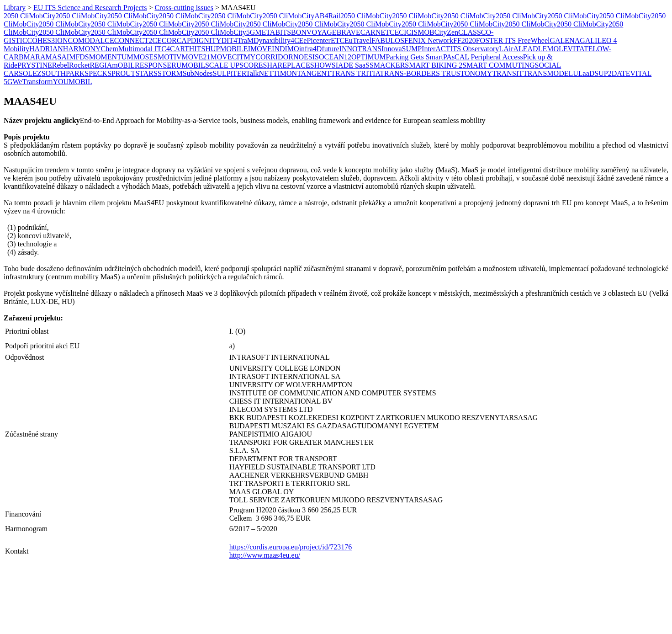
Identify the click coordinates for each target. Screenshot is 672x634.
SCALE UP (222, 65)
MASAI (58, 57)
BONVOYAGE (314, 32)
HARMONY (82, 49)
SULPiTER (230, 73)
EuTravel (358, 40)
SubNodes (198, 73)
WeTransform (33, 82)
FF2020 (465, 40)
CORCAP (176, 40)
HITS (197, 49)
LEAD (528, 49)
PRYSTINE (35, 65)
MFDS (79, 57)
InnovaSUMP (402, 49)
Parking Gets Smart (415, 57)
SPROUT (121, 73)
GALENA (565, 40)
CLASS (470, 32)
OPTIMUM (369, 57)
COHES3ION (48, 40)
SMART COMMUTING (498, 65)
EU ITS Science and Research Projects (90, 8)
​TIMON (285, 73)
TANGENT (314, 73)
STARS (146, 73)
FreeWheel (534, 40)
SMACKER (387, 65)
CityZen (446, 32)
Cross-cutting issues (184, 8)
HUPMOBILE (226, 49)
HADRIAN (46, 49)
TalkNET (259, 73)
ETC (338, 40)
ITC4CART (171, 49)
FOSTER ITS (497, 40)
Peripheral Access (497, 57)
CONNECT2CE (138, 40)
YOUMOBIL (72, 82)
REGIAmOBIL (112, 65)
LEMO (548, 49)
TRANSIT (508, 73)
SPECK (96, 73)
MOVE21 (196, 57)
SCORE (251, 65)
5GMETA (261, 32)
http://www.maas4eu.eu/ (265, 555)
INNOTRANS (360, 49)
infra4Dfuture (319, 49)
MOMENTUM (111, 57)
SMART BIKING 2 (434, 65)
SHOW (321, 65)
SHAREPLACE (287, 65)
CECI (398, 32)
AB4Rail (327, 16)
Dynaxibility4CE (278, 40)
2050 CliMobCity (29, 16)
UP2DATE (614, 73)
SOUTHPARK (63, 73)
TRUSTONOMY (466, 73)
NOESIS (306, 57)
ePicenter (317, 40)
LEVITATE (576, 49)
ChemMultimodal (127, 49)
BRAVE (349, 32)
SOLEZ (30, 73)
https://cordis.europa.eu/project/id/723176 (291, 547)
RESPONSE (153, 65)
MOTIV (169, 57)
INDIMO (286, 49)
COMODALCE (91, 40)
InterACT (436, 49)
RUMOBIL (188, 65)
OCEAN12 (335, 57)
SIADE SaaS (351, 65)
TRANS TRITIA (355, 73)
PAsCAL (457, 57)
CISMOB (420, 32)
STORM (170, 73)
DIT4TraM (237, 40)
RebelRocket (71, 65)
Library (15, 8)
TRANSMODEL (548, 73)
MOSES (146, 57)
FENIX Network (429, 40)
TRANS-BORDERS (410, 73)
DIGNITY (206, 40)
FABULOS (388, 40)
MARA (35, 57)
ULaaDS (586, 73)
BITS (283, 32)
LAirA (509, 49)
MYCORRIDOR (268, 57)
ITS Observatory (474, 49)
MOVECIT (227, 57)
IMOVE (260, 49)
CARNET (375, 32)
